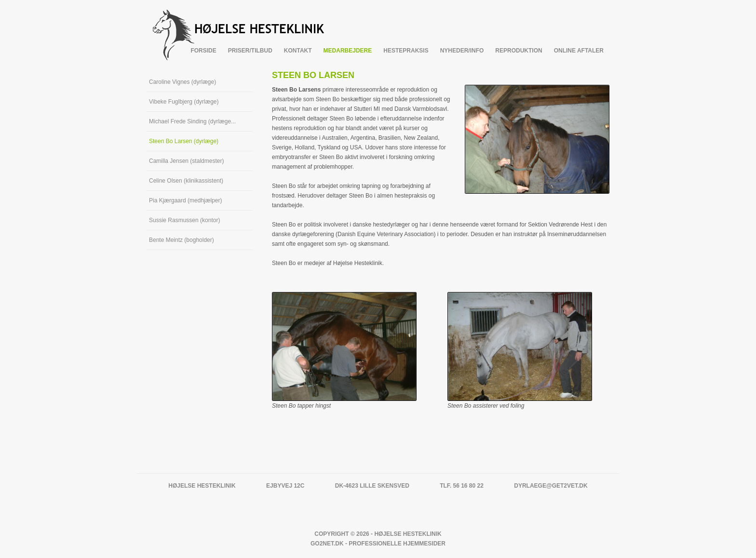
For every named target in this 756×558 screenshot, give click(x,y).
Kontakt (298, 51)
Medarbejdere (348, 51)
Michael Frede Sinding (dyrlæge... (192, 121)
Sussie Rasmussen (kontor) (184, 220)
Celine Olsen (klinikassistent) (186, 181)
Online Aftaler (579, 51)
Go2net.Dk (327, 544)
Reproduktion (519, 51)
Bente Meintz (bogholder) (182, 240)
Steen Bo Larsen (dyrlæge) (184, 141)
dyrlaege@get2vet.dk (551, 486)
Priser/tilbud (250, 51)
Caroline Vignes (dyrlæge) (182, 82)
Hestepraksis (406, 51)
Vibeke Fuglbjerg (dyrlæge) (184, 102)
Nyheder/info (462, 51)
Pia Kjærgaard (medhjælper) (185, 200)
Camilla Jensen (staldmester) (186, 161)
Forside (203, 51)
